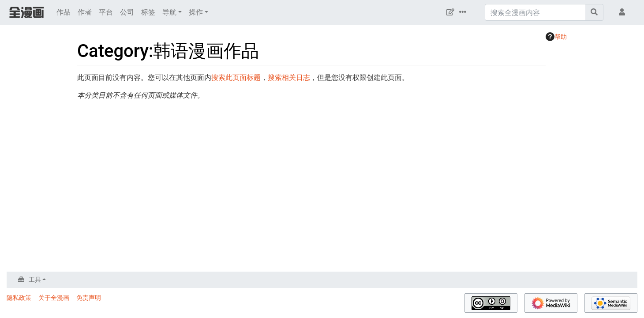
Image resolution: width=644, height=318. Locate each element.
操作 (196, 12)
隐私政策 (19, 298)
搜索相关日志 (289, 78)
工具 (35, 280)
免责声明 (89, 298)
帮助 (556, 37)
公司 (127, 12)
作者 (85, 12)
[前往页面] (594, 12)
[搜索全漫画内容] (535, 12)
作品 (64, 12)
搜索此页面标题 (236, 78)
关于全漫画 (54, 298)
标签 (148, 12)
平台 (106, 12)
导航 (169, 12)
